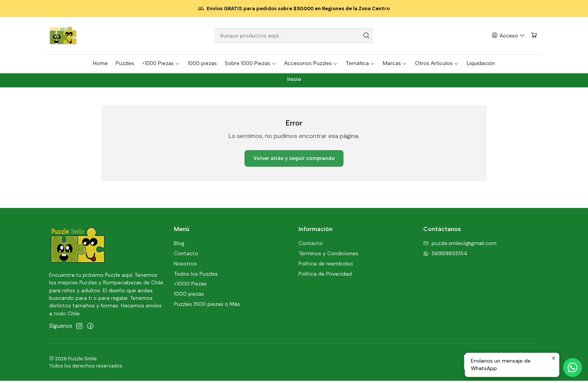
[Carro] (534, 36)
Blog (179, 245)
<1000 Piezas (190, 286)
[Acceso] (509, 36)
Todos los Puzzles (196, 276)
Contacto (186, 256)
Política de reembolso (326, 266)
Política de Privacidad (325, 276)
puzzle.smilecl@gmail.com (460, 245)
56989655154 (445, 256)
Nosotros (185, 266)
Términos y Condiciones (328, 256)
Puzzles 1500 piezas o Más (207, 306)
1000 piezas (189, 296)
